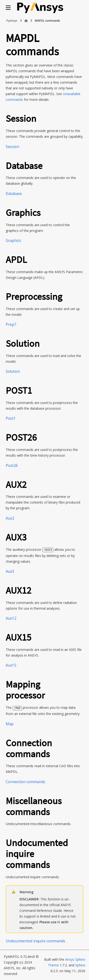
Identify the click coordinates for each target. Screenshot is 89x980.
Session (12, 147)
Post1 (11, 418)
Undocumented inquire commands (35, 941)
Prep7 (11, 324)
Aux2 (10, 518)
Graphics (13, 241)
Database (14, 194)
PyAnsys (12, 21)
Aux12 (11, 618)
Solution (13, 371)
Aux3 (10, 571)
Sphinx (80, 965)
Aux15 (11, 665)
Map (10, 723)
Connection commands (26, 781)
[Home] (26, 21)
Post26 (12, 466)
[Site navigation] (8, 8)
